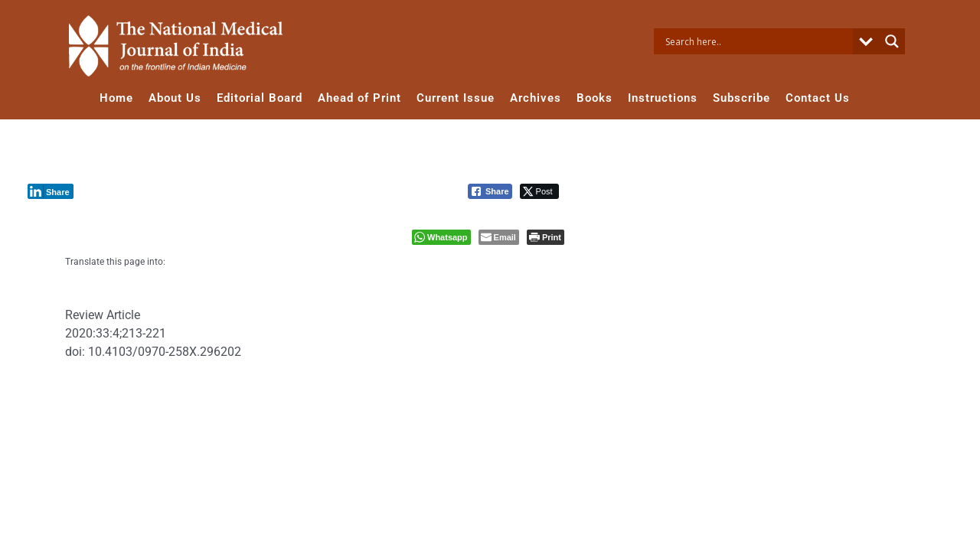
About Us (175, 98)
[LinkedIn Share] (51, 191)
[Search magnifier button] (892, 41)
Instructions (663, 98)
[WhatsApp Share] (441, 237)
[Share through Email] (499, 237)
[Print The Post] (546, 237)
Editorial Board (260, 98)
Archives (536, 98)
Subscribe (742, 98)
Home (116, 98)
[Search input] (757, 41)
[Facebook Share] (490, 191)
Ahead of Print (359, 98)
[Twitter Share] (539, 191)
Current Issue (456, 98)
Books (595, 98)
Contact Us (818, 98)
